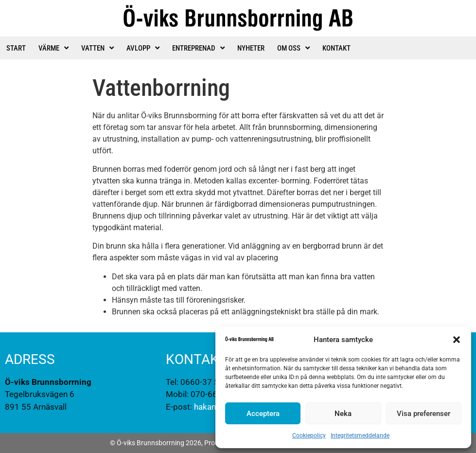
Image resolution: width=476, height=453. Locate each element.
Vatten (97, 48)
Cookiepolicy (309, 435)
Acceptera (263, 414)
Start (16, 48)
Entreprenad (198, 48)
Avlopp (143, 48)
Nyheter (251, 48)
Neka (343, 414)
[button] (457, 340)
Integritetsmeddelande (360, 435)
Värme (53, 48)
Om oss (293, 48)
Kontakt (336, 48)
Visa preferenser (423, 414)
